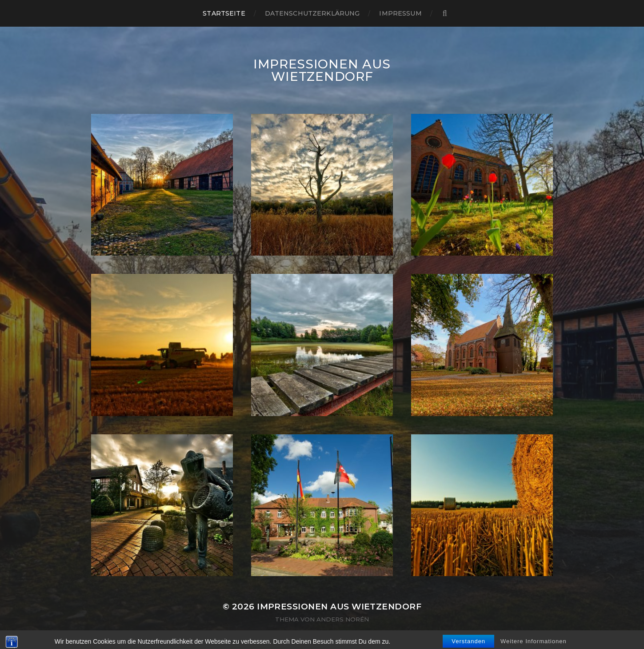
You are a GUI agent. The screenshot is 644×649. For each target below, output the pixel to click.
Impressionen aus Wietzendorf (322, 70)
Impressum (400, 13)
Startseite (224, 13)
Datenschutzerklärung (312, 13)
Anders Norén (343, 619)
